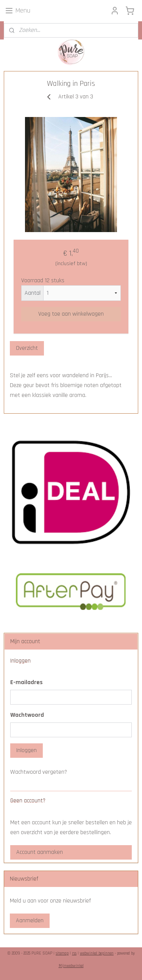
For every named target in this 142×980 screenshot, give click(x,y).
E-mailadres (27, 682)
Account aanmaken (40, 852)
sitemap (62, 953)
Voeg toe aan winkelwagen (71, 314)
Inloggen (27, 750)
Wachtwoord (27, 715)
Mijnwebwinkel (71, 966)
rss (74, 953)
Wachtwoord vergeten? (39, 772)
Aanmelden (30, 921)
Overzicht (27, 349)
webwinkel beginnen (97, 953)
